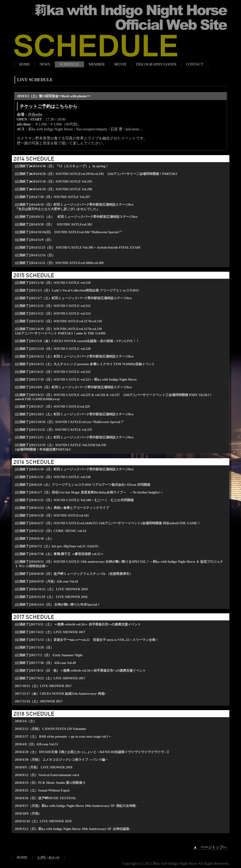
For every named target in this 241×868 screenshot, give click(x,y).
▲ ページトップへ (210, 847)
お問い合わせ (48, 858)
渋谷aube (35, 114)
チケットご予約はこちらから (49, 106)
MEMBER (97, 64)
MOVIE (120, 64)
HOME (25, 64)
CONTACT (195, 64)
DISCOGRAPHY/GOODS (156, 64)
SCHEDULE (69, 64)
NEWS (45, 64)
